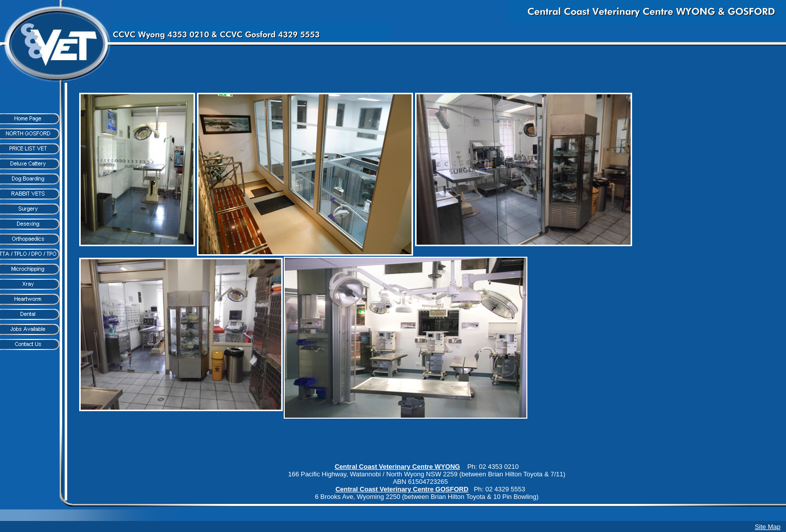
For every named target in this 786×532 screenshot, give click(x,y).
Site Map (768, 527)
